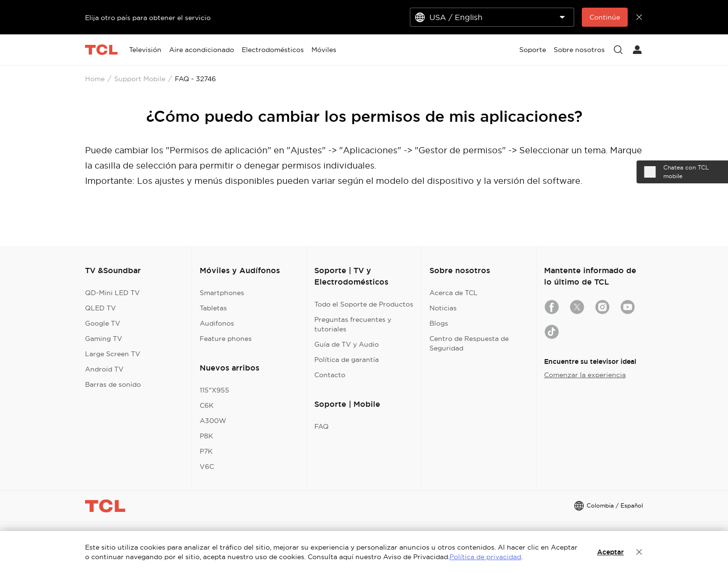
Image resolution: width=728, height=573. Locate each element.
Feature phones (226, 339)
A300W (213, 421)
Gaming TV (104, 339)
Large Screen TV (113, 354)
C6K (207, 405)
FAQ (321, 426)
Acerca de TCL (454, 293)
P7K (206, 451)
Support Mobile (140, 79)
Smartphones (222, 293)
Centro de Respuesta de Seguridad (469, 343)
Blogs (439, 323)
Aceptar (610, 552)
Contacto (330, 375)
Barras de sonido (113, 384)
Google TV (103, 323)
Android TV (104, 369)
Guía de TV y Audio (347, 344)
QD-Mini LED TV (112, 293)
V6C (207, 467)
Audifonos (217, 323)
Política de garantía (347, 360)
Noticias (443, 308)
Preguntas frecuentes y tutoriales (353, 324)
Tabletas (213, 308)
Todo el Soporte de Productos (364, 304)
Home (95, 79)
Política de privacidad (485, 557)
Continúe (605, 17)
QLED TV (101, 308)
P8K (206, 436)
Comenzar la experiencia (585, 375)
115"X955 (214, 390)
